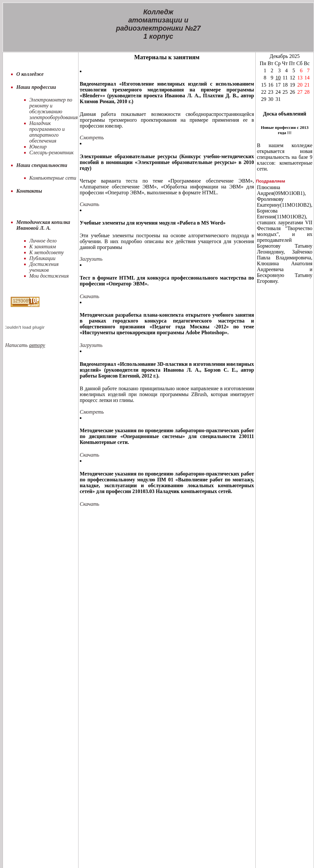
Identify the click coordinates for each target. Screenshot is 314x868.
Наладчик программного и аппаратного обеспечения (47, 132)
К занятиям (43, 247)
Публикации (42, 258)
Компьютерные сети (53, 178)
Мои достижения (49, 276)
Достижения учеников (44, 267)
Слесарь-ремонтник (51, 152)
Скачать (90, 204)
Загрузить (91, 259)
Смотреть (92, 138)
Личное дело (43, 241)
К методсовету (47, 252)
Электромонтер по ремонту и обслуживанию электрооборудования (54, 109)
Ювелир (38, 147)
